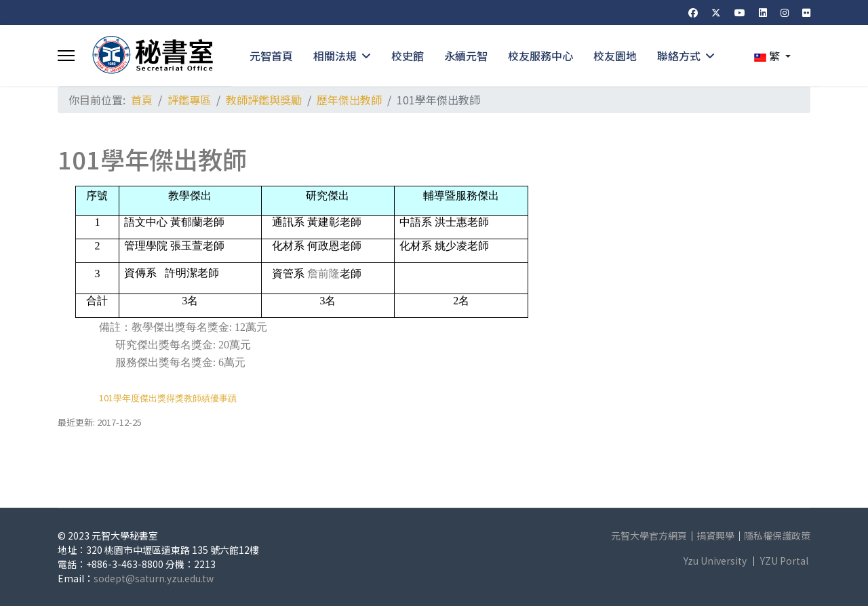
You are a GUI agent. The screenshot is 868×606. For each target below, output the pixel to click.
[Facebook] (693, 12)
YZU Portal (784, 561)
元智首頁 (271, 56)
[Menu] (66, 56)
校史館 (408, 56)
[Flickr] (806, 12)
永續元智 (466, 56)
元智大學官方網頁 (649, 536)
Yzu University (715, 561)
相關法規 (335, 56)
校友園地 (615, 56)
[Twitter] (716, 12)
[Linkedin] (763, 12)
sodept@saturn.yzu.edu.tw (154, 578)
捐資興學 (715, 536)
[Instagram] (785, 12)
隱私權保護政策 (777, 536)
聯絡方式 (679, 56)
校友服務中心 (540, 56)
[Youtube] (740, 12)
